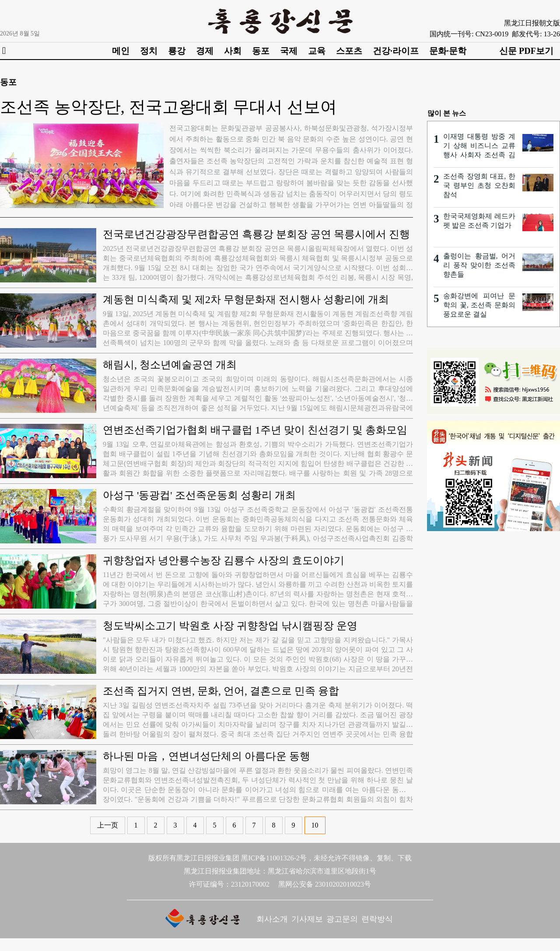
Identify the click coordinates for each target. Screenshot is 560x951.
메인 (121, 51)
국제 (289, 51)
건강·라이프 (396, 51)
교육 (317, 51)
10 (315, 825)
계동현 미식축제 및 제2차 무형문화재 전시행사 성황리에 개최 (246, 299)
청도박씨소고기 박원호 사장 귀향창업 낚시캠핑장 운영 (230, 626)
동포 (261, 51)
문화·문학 (448, 51)
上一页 (108, 825)
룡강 (177, 51)
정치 (149, 51)
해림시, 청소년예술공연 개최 (170, 365)
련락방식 (377, 919)
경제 (205, 51)
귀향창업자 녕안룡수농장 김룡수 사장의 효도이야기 (224, 560)
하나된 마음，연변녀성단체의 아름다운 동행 (206, 756)
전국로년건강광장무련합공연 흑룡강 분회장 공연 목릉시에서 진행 (256, 234)
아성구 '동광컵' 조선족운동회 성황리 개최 (199, 495)
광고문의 (342, 919)
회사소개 (272, 919)
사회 (233, 51)
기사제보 (307, 919)
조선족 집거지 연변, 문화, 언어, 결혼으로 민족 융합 (221, 691)
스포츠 (349, 51)
